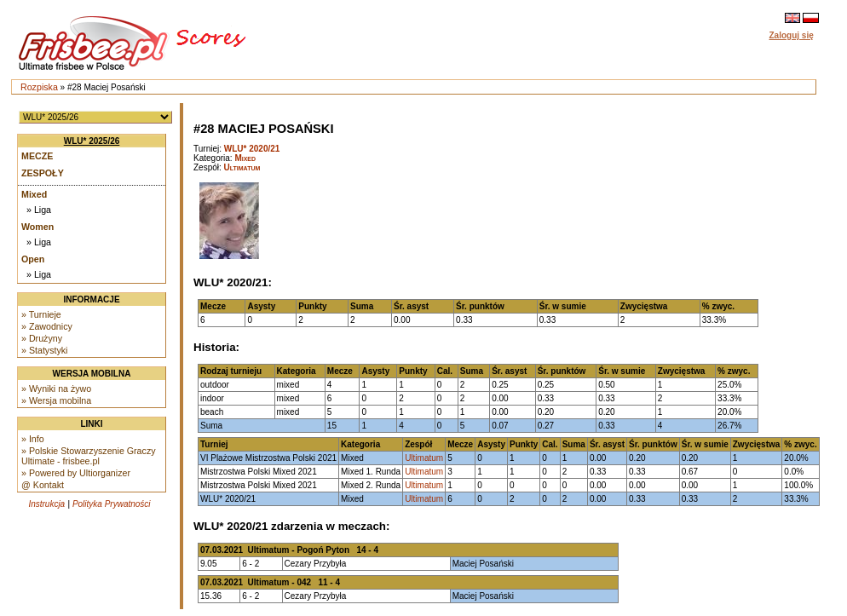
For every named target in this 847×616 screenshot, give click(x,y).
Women (37, 227)
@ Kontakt (43, 485)
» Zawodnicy (47, 326)
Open (33, 259)
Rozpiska (39, 87)
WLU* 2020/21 (252, 149)
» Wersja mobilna (56, 400)
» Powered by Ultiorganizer (76, 473)
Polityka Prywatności (112, 504)
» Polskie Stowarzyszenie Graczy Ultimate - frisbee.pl (89, 456)
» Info (33, 439)
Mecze (37, 156)
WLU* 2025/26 (92, 141)
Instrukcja (46, 504)
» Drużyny (42, 338)
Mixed (34, 194)
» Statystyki (44, 350)
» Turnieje (41, 314)
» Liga (39, 210)
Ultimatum (242, 167)
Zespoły (43, 173)
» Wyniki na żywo (56, 389)
